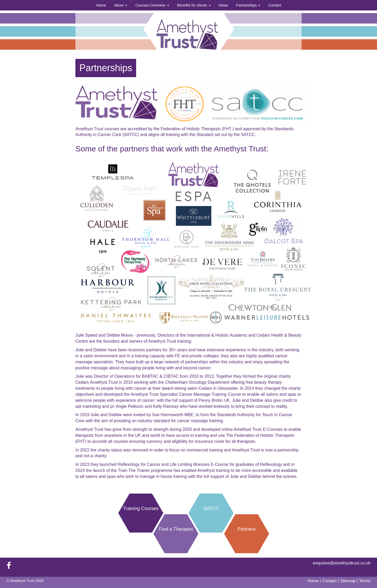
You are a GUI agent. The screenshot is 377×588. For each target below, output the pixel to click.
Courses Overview (152, 5)
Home (101, 5)
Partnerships (248, 5)
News (223, 5)
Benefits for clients (194, 5)
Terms (365, 581)
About (121, 5)
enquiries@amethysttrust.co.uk (342, 563)
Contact (275, 5)
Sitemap (348, 581)
